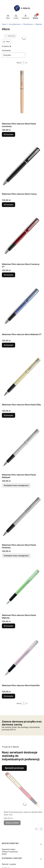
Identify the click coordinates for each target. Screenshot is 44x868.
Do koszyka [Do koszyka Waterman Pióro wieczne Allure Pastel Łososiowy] (9, 134)
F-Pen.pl (4, 24)
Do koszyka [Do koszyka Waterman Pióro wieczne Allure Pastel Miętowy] (9, 626)
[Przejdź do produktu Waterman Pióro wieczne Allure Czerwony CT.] (22, 236)
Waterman (39, 24)
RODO (4, 854)
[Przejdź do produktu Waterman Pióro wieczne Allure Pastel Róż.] (22, 658)
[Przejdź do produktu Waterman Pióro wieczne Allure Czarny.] (22, 166)
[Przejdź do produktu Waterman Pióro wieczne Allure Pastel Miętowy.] (22, 587)
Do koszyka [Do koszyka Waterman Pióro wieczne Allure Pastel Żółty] (9, 415)
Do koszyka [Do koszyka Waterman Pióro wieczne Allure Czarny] (9, 205)
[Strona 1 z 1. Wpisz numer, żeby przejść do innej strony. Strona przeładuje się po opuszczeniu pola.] (23, 63)
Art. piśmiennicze (15, 24)
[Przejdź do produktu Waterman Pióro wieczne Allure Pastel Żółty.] (22, 377)
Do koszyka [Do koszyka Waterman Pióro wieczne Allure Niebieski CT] (9, 345)
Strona (19, 63)
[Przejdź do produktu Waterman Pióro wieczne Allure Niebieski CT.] (22, 307)
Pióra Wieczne (28, 24)
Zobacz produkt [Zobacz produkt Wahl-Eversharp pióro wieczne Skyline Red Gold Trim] (12, 823)
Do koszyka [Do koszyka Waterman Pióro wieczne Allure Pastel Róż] (9, 696)
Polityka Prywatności (10, 852)
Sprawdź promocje (14, 768)
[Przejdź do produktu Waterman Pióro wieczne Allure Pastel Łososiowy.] (22, 95)
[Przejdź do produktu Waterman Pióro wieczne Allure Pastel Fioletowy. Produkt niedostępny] (22, 517)
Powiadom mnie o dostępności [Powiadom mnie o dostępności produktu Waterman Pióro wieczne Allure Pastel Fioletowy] (16, 556)
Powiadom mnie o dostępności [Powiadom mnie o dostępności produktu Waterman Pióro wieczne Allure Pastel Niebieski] (16, 485)
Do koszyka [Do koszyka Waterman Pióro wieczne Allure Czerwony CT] (9, 275)
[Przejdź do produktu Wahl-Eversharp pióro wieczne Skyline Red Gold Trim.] (23, 790)
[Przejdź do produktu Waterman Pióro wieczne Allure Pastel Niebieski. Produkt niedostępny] (22, 447)
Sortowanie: (6, 50)
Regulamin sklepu (9, 849)
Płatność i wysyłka (9, 864)
